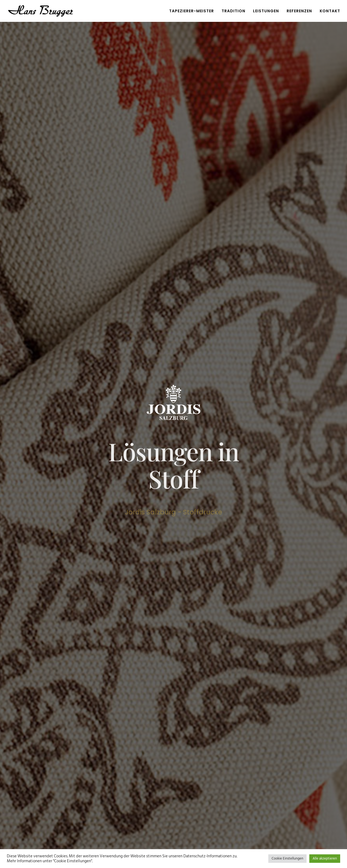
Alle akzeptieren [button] (325, 858)
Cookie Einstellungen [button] (287, 858)
